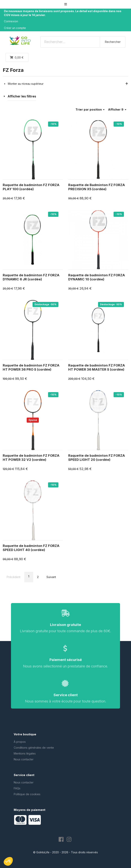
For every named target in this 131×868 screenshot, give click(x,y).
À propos (20, 742)
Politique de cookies (27, 794)
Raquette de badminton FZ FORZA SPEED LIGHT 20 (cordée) (97, 458)
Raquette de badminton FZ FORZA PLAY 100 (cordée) (31, 187)
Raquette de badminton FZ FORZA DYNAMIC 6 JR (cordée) (31, 277)
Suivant (51, 577)
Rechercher (113, 42)
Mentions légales (25, 753)
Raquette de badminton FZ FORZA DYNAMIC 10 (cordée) (97, 277)
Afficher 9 (117, 109)
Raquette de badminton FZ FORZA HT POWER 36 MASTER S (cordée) (97, 367)
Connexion (11, 21)
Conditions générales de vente (34, 748)
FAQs (17, 788)
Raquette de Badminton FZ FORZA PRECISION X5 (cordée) (97, 187)
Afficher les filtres (22, 96)
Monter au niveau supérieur (68, 84)
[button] (65, 4)
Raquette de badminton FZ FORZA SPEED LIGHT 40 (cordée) (31, 548)
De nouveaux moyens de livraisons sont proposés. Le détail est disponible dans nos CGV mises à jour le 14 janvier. (63, 13)
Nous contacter (24, 759)
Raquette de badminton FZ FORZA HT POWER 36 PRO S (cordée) (31, 367)
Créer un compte (15, 28)
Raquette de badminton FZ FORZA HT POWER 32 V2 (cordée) (31, 458)
